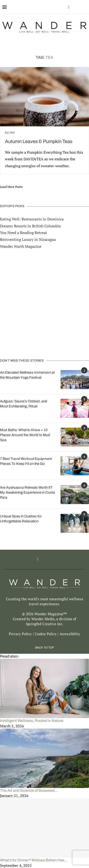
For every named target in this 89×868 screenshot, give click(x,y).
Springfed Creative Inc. (44, 624)
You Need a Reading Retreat (23, 233)
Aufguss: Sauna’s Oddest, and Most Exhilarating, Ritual (24, 404)
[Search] (84, 7)
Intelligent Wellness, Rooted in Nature (32, 721)
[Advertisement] (44, 304)
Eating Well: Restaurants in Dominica (32, 219)
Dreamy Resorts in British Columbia (30, 226)
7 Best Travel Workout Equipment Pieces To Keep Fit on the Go (26, 461)
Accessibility (70, 634)
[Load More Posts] (11, 187)
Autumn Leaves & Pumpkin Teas (39, 141)
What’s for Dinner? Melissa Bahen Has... (34, 860)
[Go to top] (44, 647)
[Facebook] (69, 7)
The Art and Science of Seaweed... (29, 790)
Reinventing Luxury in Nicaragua (28, 239)
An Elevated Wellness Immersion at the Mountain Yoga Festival (27, 375)
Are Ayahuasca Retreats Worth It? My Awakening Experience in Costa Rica (27, 492)
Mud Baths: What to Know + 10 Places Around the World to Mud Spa (25, 435)
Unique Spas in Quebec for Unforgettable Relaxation (21, 519)
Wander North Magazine (21, 246)
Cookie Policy (46, 634)
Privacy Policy (20, 634)
